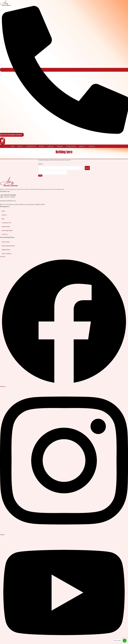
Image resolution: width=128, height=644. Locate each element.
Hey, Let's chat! (117, 641)
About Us (20, 146)
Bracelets (42, 146)
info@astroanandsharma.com (8, 201)
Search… (41, 164)
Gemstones (50, 146)
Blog (3, 219)
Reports (82, 146)
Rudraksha (60, 146)
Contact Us (92, 146)
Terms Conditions (7, 254)
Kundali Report (6, 227)
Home (13, 146)
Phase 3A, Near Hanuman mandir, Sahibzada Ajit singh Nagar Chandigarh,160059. (23, 204)
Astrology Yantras (71, 146)
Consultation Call (31, 146)
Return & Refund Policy (8, 246)
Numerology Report (7, 230)
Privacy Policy (6, 242)
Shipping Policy (6, 250)
